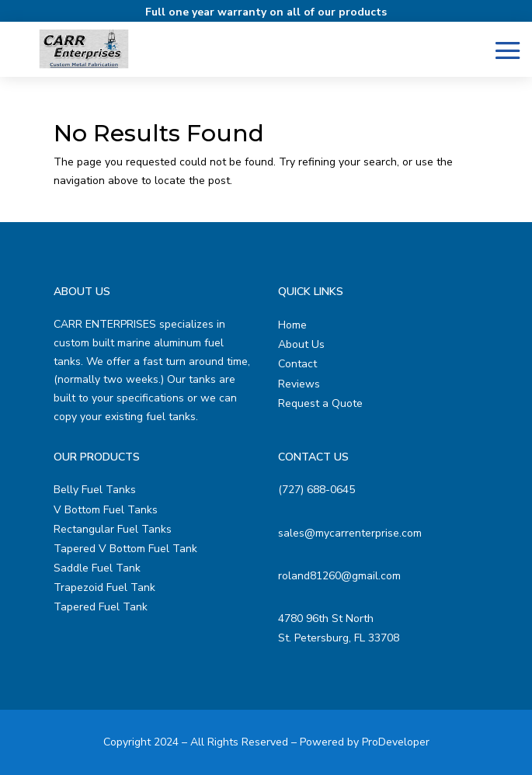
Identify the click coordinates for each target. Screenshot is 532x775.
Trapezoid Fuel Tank (104, 587)
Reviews (299, 384)
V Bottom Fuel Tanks (106, 510)
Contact (297, 364)
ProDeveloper (396, 742)
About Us (301, 344)
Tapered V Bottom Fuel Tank (125, 549)
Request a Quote (320, 403)
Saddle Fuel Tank (97, 568)
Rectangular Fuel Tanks (113, 529)
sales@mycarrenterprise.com (350, 533)
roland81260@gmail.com (339, 576)
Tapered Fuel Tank (101, 607)
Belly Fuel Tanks (95, 490)
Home (292, 325)
